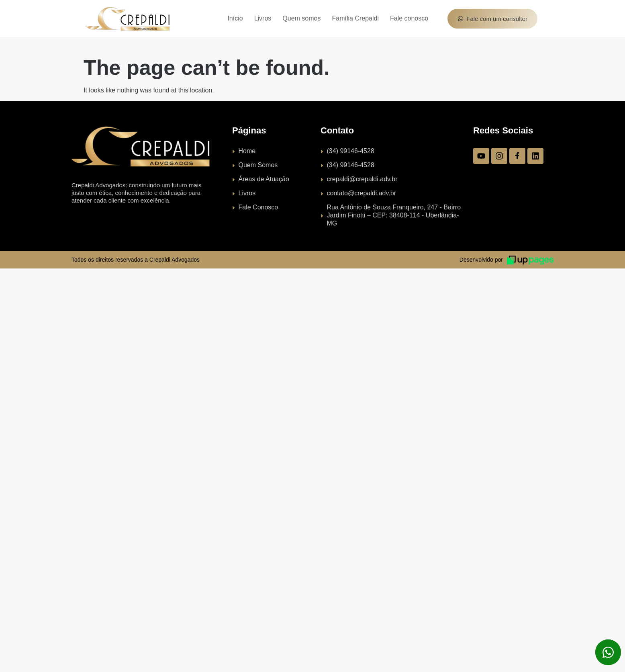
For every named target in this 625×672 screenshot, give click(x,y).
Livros (263, 18)
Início (235, 18)
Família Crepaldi (355, 18)
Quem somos (301, 18)
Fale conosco (409, 18)
